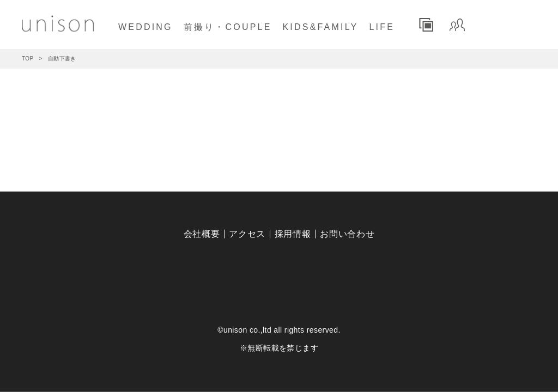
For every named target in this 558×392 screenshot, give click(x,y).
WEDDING (145, 27)
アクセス (247, 234)
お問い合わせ (347, 234)
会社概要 (202, 234)
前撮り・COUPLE (228, 27)
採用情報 (293, 234)
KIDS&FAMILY (321, 27)
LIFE (382, 27)
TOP (28, 59)
